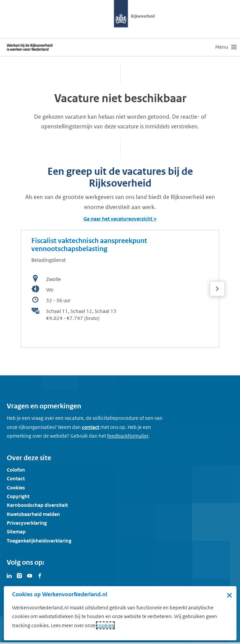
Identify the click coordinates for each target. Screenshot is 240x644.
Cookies (16, 488)
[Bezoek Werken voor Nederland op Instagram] (20, 575)
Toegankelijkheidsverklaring (39, 541)
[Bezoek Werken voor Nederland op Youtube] (30, 575)
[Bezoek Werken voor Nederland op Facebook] (40, 575)
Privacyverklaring (27, 523)
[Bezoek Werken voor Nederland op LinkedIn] (9, 575)
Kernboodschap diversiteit (37, 505)
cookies (105, 625)
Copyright (18, 496)
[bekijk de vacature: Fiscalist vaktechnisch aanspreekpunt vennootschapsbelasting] (120, 289)
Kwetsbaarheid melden (33, 514)
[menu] (226, 47)
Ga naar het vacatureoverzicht (118, 219)
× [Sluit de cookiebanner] (229, 595)
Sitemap (16, 532)
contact (91, 427)
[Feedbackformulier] (128, 436)
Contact (16, 478)
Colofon (16, 470)
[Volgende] (217, 289)
